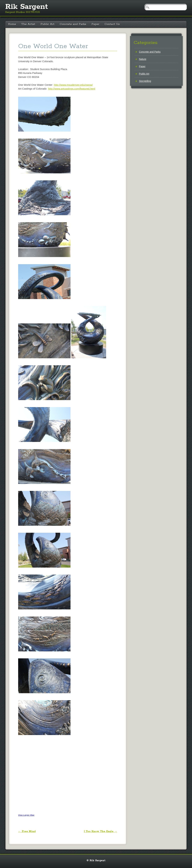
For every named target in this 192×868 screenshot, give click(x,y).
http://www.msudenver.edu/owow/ (73, 85)
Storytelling (145, 81)
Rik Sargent (27, 7)
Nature (143, 59)
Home (12, 24)
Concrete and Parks (73, 24)
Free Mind (27, 831)
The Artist (28, 24)
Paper (95, 24)
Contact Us (112, 24)
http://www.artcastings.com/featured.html (72, 89)
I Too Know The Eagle (100, 831)
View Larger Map (26, 815)
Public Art (47, 24)
